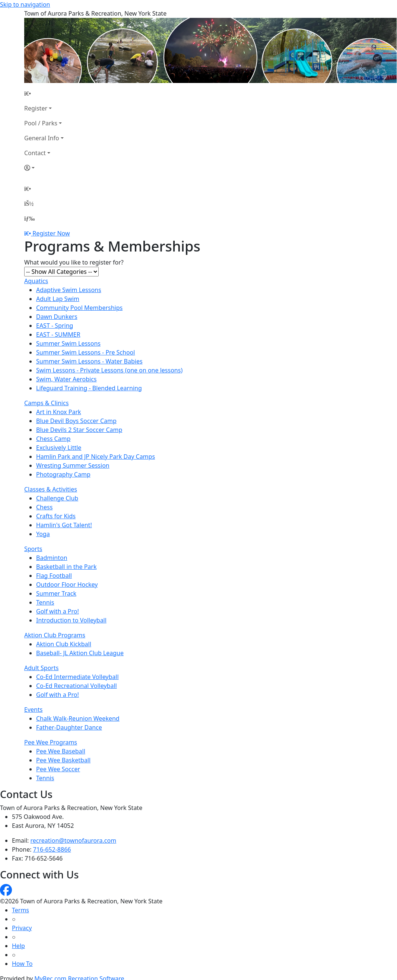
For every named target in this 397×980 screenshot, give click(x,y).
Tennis (45, 602)
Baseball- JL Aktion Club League (80, 653)
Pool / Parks (41, 123)
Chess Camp (53, 439)
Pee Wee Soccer (58, 769)
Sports (33, 549)
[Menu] (29, 218)
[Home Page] (44, 93)
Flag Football (54, 576)
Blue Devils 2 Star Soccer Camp (79, 430)
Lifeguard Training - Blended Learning (89, 388)
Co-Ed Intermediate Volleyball (77, 677)
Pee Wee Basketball (63, 760)
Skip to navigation (25, 4)
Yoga (43, 534)
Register (36, 108)
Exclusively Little (59, 448)
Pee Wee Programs (51, 742)
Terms (20, 910)
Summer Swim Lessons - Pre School (85, 352)
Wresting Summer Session (73, 465)
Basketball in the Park (66, 567)
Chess (44, 507)
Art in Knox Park (59, 412)
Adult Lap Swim (58, 299)
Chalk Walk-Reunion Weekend (78, 718)
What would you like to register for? (74, 262)
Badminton (52, 558)
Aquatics (36, 281)
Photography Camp (63, 474)
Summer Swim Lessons (68, 343)
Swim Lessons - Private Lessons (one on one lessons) (109, 370)
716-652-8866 (52, 849)
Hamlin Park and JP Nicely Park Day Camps (96, 457)
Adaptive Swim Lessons (69, 290)
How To (22, 964)
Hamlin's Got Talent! (64, 525)
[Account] (44, 168)
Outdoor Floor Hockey (67, 585)
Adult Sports (41, 668)
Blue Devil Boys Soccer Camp (76, 421)
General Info (42, 138)
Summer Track (56, 593)
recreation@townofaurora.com (74, 840)
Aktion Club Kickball (64, 644)
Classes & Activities (51, 489)
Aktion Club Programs (55, 635)
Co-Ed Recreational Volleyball (77, 686)
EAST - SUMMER (58, 334)
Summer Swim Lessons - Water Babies (89, 361)
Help (18, 946)
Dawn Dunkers (57, 317)
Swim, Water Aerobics (66, 379)
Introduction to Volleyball (71, 620)
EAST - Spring (55, 326)
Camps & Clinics (46, 403)
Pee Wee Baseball (61, 751)
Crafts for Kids (56, 516)
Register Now (51, 233)
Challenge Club (57, 498)
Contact (35, 153)
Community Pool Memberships (79, 308)
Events (33, 710)
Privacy (22, 928)
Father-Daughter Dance (69, 727)
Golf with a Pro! (58, 611)
